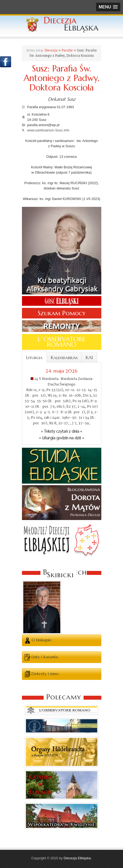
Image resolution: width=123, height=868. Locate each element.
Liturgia (34, 357)
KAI (89, 357)
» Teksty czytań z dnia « (61, 431)
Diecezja (51, 51)
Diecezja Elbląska (77, 858)
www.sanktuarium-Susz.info (48, 130)
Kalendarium (64, 357)
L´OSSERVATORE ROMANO (61, 342)
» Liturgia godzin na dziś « (62, 438)
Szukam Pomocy (62, 313)
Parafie (67, 51)
